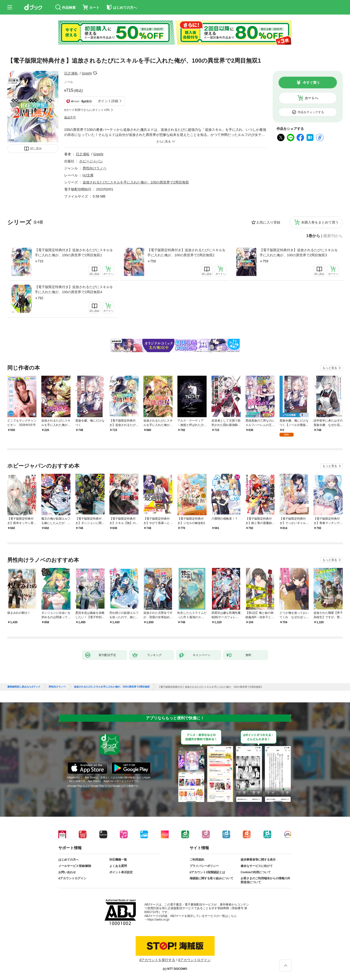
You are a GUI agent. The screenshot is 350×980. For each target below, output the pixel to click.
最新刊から (333, 236)
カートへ (311, 98)
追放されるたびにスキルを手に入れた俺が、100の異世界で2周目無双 (136, 182)
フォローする (95, 73)
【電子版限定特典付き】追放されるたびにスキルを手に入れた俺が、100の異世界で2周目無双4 (74, 289)
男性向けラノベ (95, 168)
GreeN (87, 73)
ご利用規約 (197, 860)
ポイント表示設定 (121, 872)
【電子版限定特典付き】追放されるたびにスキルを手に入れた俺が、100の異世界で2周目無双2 (186, 253)
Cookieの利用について (256, 872)
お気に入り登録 (268, 222)
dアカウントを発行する (157, 960)
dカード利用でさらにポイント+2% (87, 110)
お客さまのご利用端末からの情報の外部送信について (265, 880)
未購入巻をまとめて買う (320, 222)
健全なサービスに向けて (257, 866)
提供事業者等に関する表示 (258, 860)
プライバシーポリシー (204, 866)
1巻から (313, 236)
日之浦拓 (71, 73)
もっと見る (330, 368)
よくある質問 (118, 866)
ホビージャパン (91, 161)
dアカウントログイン (72, 878)
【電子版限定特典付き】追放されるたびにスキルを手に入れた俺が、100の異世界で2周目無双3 (299, 253)
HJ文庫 (88, 175)
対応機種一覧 (118, 860)
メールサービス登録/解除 (75, 866)
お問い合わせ (67, 872)
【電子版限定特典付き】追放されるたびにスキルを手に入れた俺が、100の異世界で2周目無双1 (74, 253)
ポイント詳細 (108, 101)
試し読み (36, 149)
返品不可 (70, 117)
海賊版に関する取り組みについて (211, 878)
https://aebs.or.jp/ (158, 920)
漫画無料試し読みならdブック (24, 687)
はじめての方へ (69, 860)
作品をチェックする (311, 112)
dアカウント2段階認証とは (207, 872)
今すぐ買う (311, 83)
